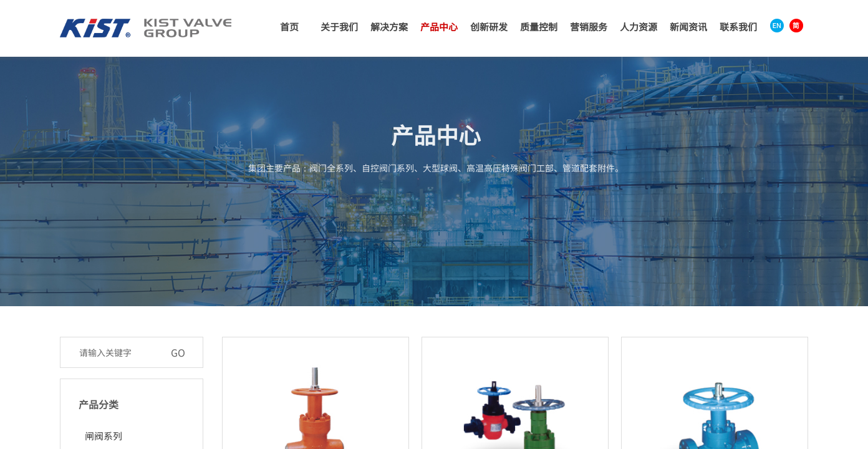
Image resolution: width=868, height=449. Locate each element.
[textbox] (118, 352)
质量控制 (539, 27)
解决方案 (389, 27)
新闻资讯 (688, 27)
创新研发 (489, 27)
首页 (289, 27)
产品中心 (439, 27)
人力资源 (639, 27)
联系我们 (738, 27)
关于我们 (339, 27)
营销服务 (589, 27)
